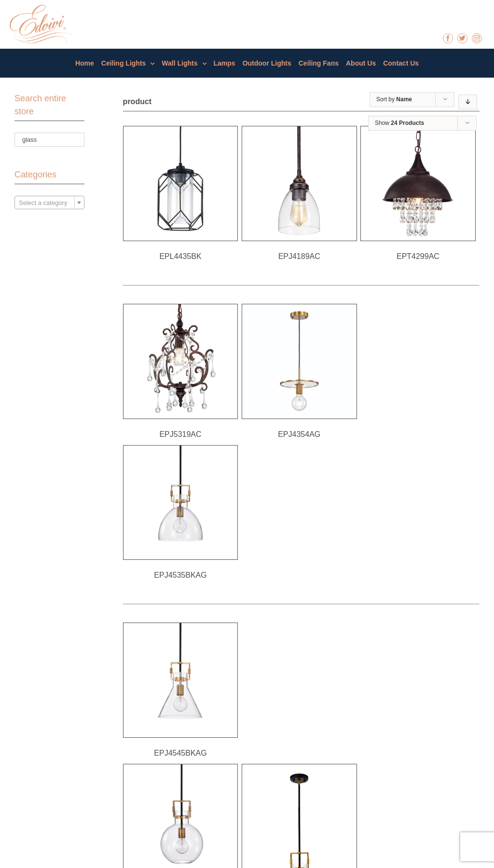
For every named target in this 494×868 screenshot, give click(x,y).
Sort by (394, 99)
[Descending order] (468, 102)
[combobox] (49, 203)
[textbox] (49, 203)
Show (399, 123)
